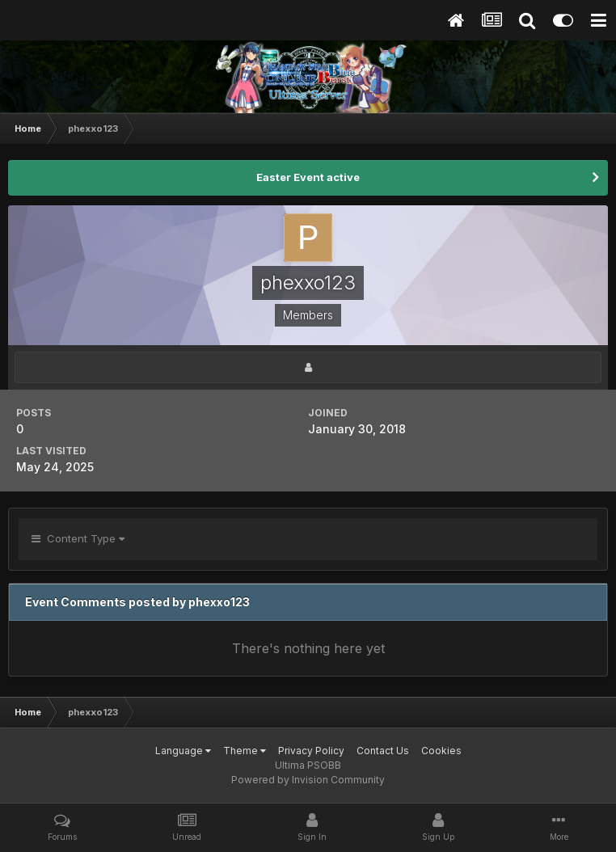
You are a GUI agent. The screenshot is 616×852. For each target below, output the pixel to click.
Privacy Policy (311, 751)
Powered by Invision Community (308, 780)
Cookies (441, 751)
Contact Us (383, 751)
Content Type (78, 538)
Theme (245, 751)
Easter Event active (308, 177)
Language (183, 751)
